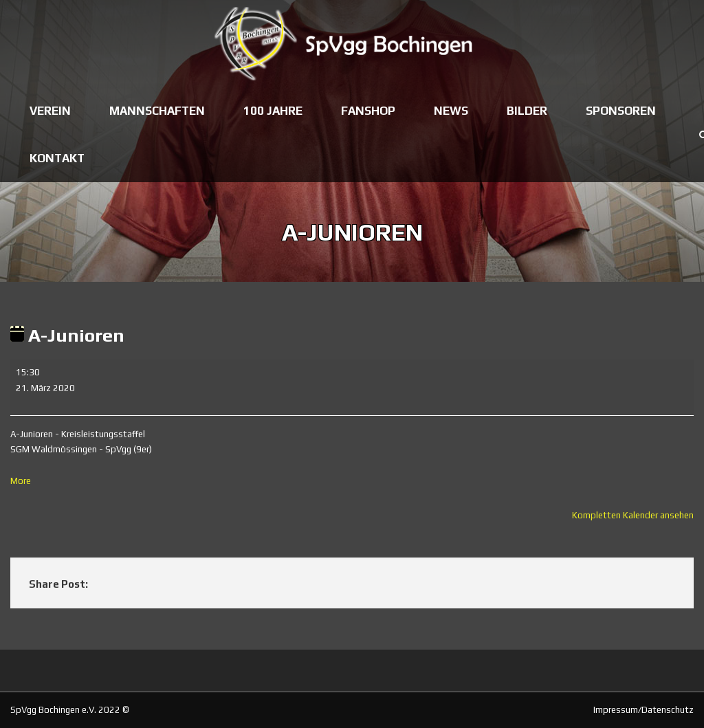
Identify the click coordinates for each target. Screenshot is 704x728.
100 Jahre (273, 111)
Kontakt (57, 158)
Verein (50, 111)
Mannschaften (157, 111)
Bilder (527, 111)
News (451, 111)
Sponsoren (621, 111)
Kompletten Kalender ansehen (633, 515)
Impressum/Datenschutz (643, 710)
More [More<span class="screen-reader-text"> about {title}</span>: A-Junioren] (21, 481)
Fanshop (368, 111)
